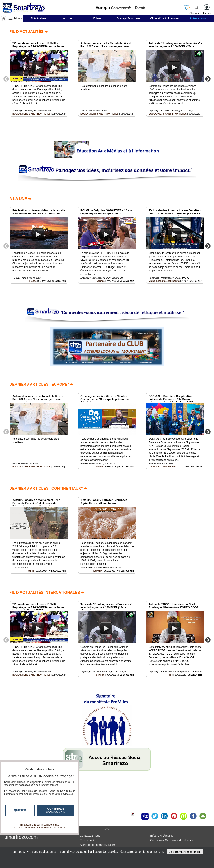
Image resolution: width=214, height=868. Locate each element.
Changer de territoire (201, 13)
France (33, 281)
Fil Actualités (38, 18)
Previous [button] (6, 79)
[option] (39, 78)
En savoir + (87, 840)
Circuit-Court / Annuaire (164, 18)
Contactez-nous (90, 836)
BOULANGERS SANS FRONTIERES (31, 114)
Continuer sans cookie (56, 810)
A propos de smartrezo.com (97, 845)
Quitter (20, 810)
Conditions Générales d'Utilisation (172, 840)
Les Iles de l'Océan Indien (162, 467)
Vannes (101, 281)
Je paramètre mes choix (185, 852)
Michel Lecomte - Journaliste (164, 281)
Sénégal (100, 675)
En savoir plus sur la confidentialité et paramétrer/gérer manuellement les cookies (40, 826)
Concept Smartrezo (128, 18)
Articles (68, 18)
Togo (170, 675)
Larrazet (98, 571)
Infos (162, 836)
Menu (18, 18)
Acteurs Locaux (199, 18)
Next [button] (208, 79)
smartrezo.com (21, 837)
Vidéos (97, 18)
